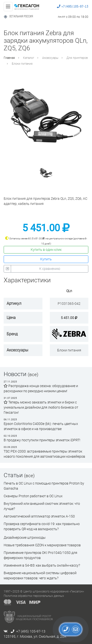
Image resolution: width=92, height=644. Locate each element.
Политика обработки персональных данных (34, 596)
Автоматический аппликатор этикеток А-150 (39, 516)
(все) (33, 375)
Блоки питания (22, 64)
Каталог (29, 58)
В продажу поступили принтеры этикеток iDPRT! (42, 440)
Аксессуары (50, 58)
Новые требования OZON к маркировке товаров (42, 545)
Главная (9, 58)
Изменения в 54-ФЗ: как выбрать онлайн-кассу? (42, 565)
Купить (46, 259)
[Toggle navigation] (8, 7)
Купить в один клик (46, 250)
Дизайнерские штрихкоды (25, 538)
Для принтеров (77, 58)
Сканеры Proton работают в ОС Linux (33, 496)
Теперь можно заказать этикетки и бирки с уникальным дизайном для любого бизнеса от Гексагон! (41, 407)
